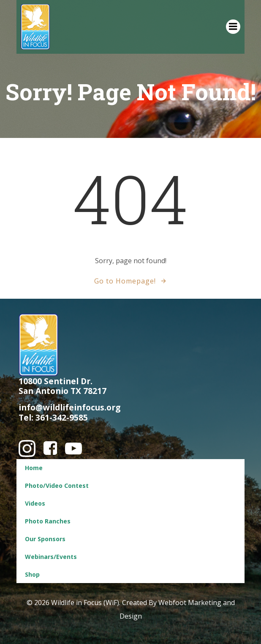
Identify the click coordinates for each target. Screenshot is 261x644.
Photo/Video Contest (57, 486)
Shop (32, 574)
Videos (35, 503)
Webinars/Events (51, 557)
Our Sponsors (45, 539)
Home (34, 468)
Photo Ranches (48, 521)
